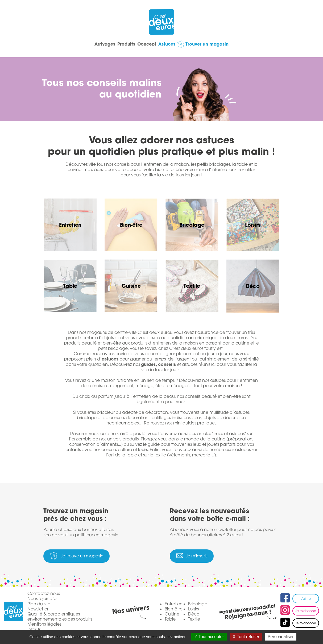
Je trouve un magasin (86, 556)
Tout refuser (246, 637)
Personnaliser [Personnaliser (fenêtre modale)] (281, 637)
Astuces (175, 44)
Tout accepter (209, 637)
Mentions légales (44, 625)
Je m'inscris (200, 556)
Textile (194, 619)
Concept (147, 44)
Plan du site (39, 604)
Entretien (174, 604)
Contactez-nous (44, 594)
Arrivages (88, 44)
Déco (194, 614)
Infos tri (34, 630)
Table (170, 619)
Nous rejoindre (42, 599)
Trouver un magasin (224, 44)
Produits (118, 44)
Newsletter (38, 609)
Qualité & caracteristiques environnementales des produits (60, 617)
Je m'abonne (306, 611)
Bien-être (174, 609)
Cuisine (172, 614)
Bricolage (198, 604)
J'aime (306, 599)
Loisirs (193, 609)
